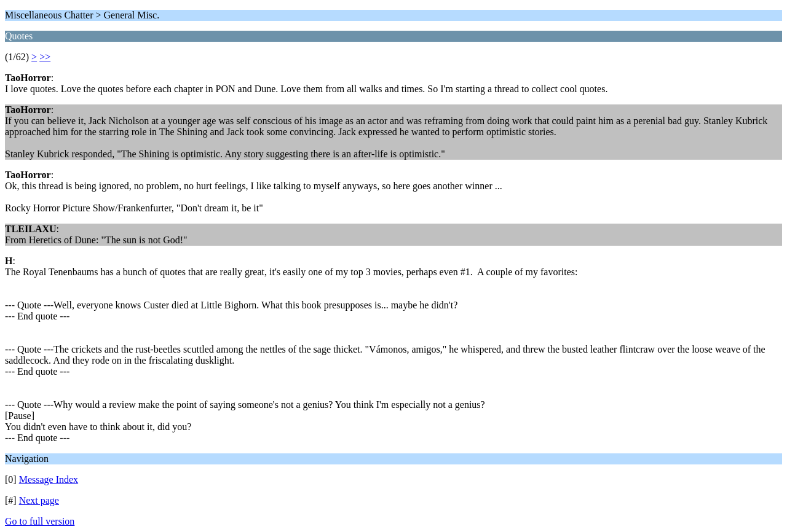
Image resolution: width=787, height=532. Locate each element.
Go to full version (40, 521)
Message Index (49, 479)
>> (45, 57)
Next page (39, 500)
